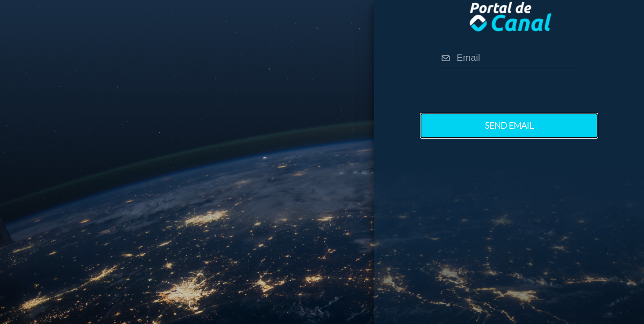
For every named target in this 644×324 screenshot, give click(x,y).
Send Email (509, 126)
